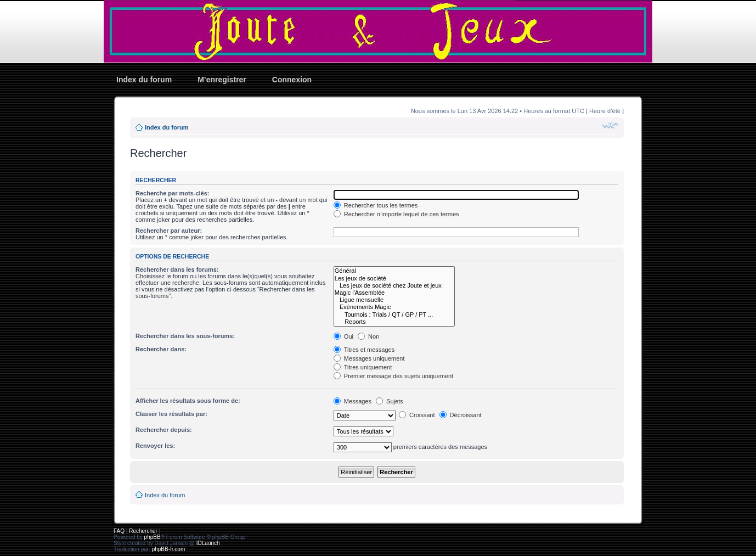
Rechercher (143, 531)
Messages (352, 401)
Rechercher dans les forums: (177, 269)
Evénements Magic (394, 307)
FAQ (119, 531)
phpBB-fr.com (169, 549)
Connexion (292, 80)
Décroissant (461, 415)
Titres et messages (364, 350)
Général (394, 271)
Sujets (390, 401)
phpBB (153, 537)
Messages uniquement (369, 358)
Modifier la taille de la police (610, 125)
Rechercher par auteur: (169, 231)
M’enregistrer (222, 80)
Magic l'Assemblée (394, 293)
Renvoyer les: (155, 446)
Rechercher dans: (161, 349)
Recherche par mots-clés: (173, 193)
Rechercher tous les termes (376, 205)
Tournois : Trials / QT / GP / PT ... (394, 315)
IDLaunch (208, 543)
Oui (343, 336)
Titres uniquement (363, 367)
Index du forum (144, 80)
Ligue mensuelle (394, 300)
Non (368, 336)
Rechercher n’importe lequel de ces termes (396, 214)
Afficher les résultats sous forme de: (188, 401)
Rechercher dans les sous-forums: (185, 336)
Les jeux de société (394, 279)
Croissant (417, 415)
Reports (394, 322)
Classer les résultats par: (171, 414)
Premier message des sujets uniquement (393, 376)
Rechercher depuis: (164, 430)
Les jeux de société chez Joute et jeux (394, 286)
